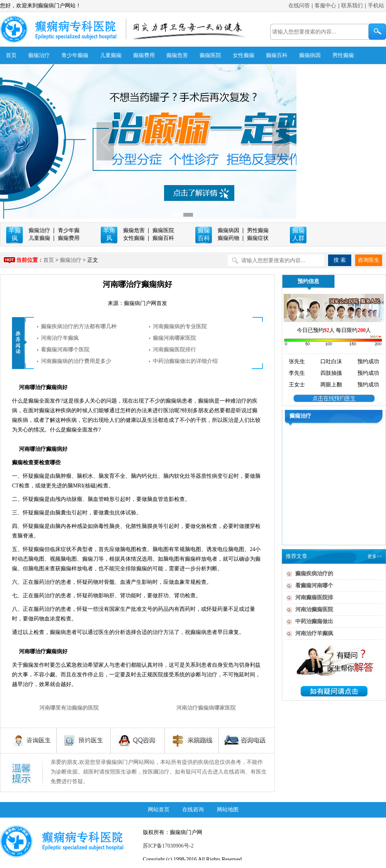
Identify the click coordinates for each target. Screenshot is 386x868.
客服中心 (325, 6)
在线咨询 (193, 810)
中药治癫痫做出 (314, 621)
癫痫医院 (210, 55)
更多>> (375, 556)
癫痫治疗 (39, 55)
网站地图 (228, 810)
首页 (11, 55)
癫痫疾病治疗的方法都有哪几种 (79, 326)
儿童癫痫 (111, 55)
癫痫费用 (144, 55)
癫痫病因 (310, 55)
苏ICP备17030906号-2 (168, 846)
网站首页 (159, 810)
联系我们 (352, 6)
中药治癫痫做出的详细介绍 (185, 361)
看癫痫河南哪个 (314, 586)
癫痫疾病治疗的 (314, 574)
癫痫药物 (229, 238)
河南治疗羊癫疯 (60, 338)
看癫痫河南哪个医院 (65, 350)
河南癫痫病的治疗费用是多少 (76, 361)
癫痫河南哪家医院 (174, 338)
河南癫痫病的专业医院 (180, 326)
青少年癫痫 (75, 55)
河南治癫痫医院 (314, 609)
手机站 (376, 6)
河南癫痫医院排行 (174, 350)
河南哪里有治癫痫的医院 (69, 708)
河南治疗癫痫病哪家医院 (206, 708)
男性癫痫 (343, 55)
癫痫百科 (277, 55)
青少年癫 (69, 230)
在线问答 (299, 6)
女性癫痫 (244, 55)
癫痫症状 (258, 238)
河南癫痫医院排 (314, 597)
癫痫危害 (177, 55)
